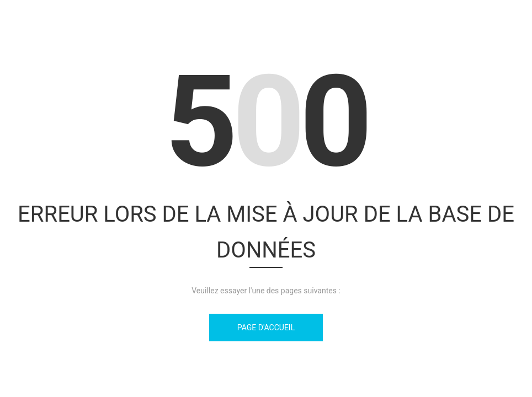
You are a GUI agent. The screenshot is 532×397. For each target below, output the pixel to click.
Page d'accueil (266, 328)
